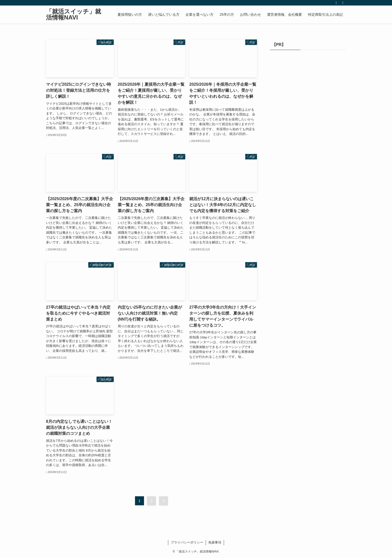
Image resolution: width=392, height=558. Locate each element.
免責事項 (215, 542)
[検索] (343, 3)
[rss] (336, 3)
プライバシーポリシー (187, 542)
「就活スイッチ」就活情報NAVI (73, 14)
